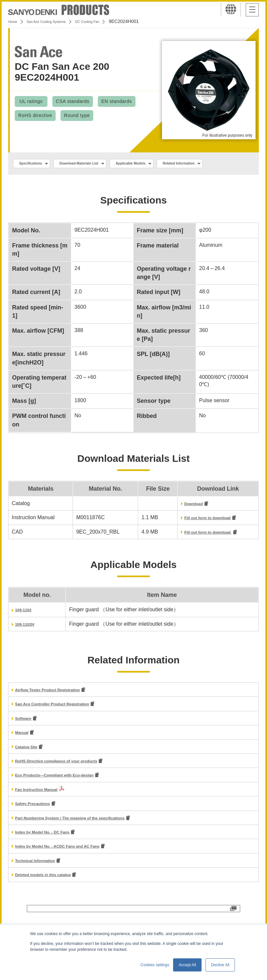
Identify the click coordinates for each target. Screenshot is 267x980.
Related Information (41, 178)
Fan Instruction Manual (44, 811)
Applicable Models (161, 164)
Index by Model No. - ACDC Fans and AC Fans (72, 871)
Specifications (36, 164)
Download (182, 520)
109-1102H (28, 642)
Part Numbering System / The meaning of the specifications (89, 841)
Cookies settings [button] (155, 965)
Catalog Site (30, 767)
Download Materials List (96, 164)
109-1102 (26, 627)
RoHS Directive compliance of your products (71, 782)
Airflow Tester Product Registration (59, 708)
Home (14, 21)
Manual (24, 753)
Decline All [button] (220, 965)
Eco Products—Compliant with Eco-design (68, 797)
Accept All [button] (187, 965)
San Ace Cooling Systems (56, 21)
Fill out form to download (201, 535)
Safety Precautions (39, 826)
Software (26, 738)
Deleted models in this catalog (53, 901)
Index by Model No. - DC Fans (52, 856)
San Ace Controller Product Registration (65, 723)
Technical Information (42, 886)
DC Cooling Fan (108, 21)
